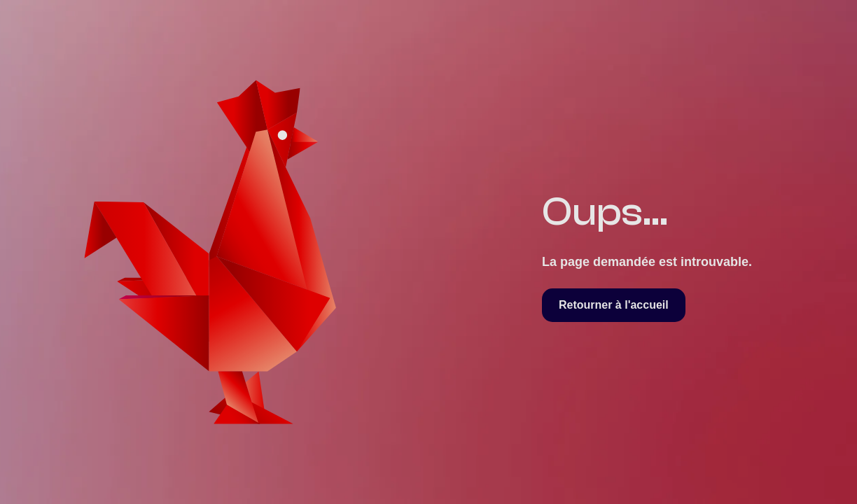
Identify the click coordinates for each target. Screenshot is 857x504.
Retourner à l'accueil (614, 305)
